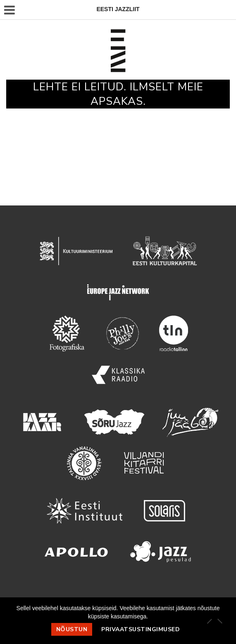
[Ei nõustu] (219, 621)
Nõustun (72, 629)
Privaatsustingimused (141, 629)
